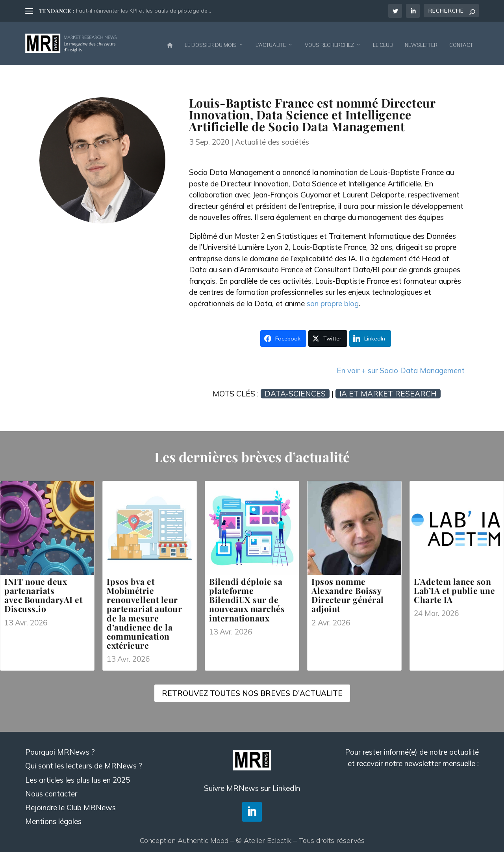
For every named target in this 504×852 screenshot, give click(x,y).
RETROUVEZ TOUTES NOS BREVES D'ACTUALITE (252, 689)
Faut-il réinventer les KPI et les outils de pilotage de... (144, 11)
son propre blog (333, 300)
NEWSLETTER (421, 41)
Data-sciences (295, 390)
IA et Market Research (388, 390)
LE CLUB (383, 41)
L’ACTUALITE (271, 41)
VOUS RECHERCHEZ (329, 41)
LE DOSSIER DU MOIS (211, 41)
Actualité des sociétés (272, 138)
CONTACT (461, 41)
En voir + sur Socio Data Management (401, 366)
